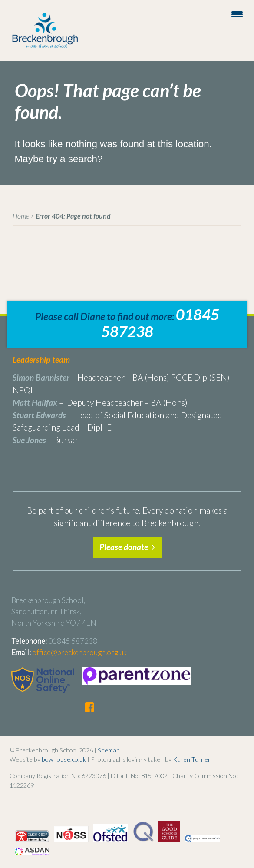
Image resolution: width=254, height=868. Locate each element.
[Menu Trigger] (237, 14)
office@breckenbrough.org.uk (79, 652)
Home (21, 216)
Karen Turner (192, 759)
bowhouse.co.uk (64, 759)
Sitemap (109, 750)
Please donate (127, 547)
